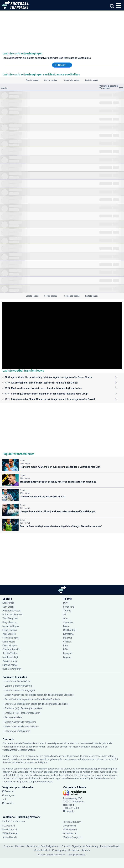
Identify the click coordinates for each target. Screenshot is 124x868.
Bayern (67, 657)
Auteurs (86, 850)
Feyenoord (69, 607)
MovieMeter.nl (10, 830)
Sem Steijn (8, 607)
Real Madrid (69, 630)
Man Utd (68, 638)
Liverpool (68, 653)
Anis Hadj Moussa (11, 611)
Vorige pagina (50, 80)
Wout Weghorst (10, 618)
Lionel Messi (9, 642)
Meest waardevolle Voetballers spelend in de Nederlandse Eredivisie (39, 695)
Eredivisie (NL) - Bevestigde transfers (23, 708)
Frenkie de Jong (10, 638)
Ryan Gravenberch (12, 669)
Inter (66, 646)
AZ (65, 615)
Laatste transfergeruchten (18, 686)
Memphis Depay (11, 626)
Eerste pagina (32, 80)
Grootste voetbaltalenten (17, 731)
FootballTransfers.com (14, 821)
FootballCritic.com (72, 822)
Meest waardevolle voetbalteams (22, 726)
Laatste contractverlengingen (20, 690)
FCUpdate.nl (9, 826)
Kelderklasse (69, 833)
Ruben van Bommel (12, 615)
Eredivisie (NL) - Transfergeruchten (22, 713)
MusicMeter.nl (70, 830)
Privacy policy (59, 850)
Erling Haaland (10, 630)
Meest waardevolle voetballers (20, 722)
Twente (67, 611)
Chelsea (67, 642)
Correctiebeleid (42, 850)
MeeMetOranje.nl (72, 837)
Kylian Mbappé (10, 646)
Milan (66, 626)
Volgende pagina (72, 80)
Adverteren (32, 846)
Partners (20, 846)
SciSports (43, 763)
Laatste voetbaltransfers (17, 681)
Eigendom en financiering (85, 846)
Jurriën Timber (10, 653)
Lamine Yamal (10, 665)
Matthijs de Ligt (10, 657)
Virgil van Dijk (9, 634)
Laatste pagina (92, 80)
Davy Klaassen (10, 622)
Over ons (8, 846)
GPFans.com (69, 826)
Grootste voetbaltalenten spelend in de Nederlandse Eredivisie (36, 704)
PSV (65, 603)
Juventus (68, 622)
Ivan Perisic (8, 603)
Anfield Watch (10, 837)
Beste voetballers (14, 717)
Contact (66, 846)
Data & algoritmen (50, 846)
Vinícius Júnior (10, 661)
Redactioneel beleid (110, 846)
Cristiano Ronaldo (11, 649)
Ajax (66, 618)
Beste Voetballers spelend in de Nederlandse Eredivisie (32, 699)
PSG (65, 649)
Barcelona (68, 634)
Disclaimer (74, 850)
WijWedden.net (10, 833)
